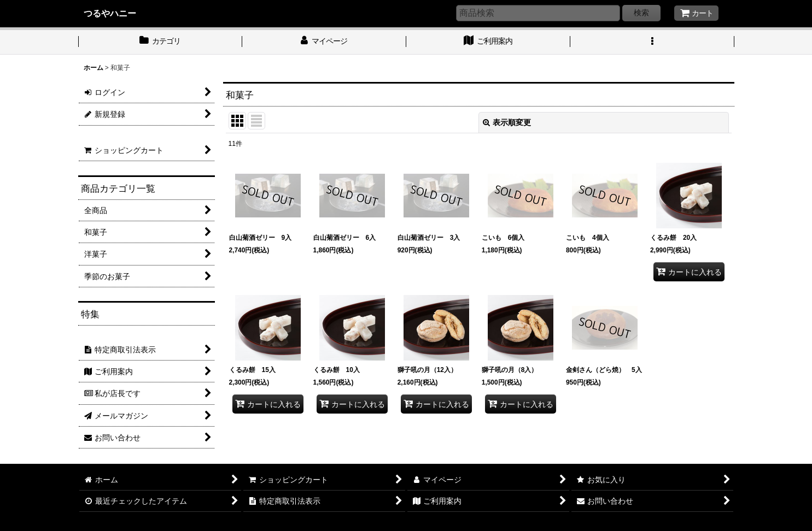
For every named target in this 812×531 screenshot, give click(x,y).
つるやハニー (110, 13)
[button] (652, 42)
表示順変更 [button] (507, 122)
